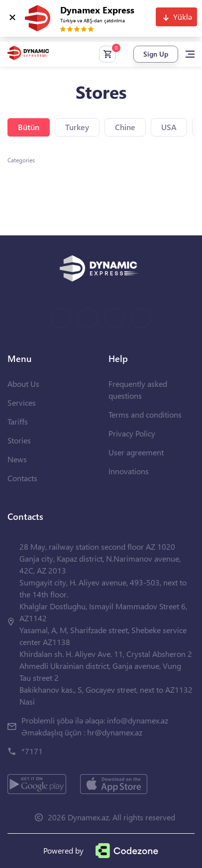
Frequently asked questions (138, 390)
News (17, 459)
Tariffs (18, 421)
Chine (125, 127)
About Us (23, 384)
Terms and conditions (145, 414)
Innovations (129, 471)
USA (169, 127)
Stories (19, 440)
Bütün (29, 127)
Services (22, 402)
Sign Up (156, 54)
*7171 (32, 751)
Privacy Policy (132, 433)
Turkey (77, 127)
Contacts (22, 478)
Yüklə (183, 17)
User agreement (136, 452)
